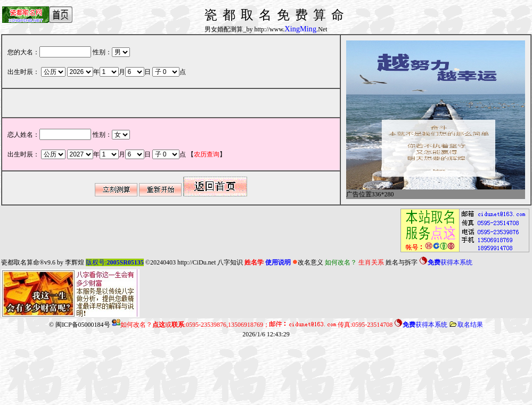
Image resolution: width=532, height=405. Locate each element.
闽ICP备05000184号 (83, 325)
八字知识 (230, 262)
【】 (207, 154)
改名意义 (308, 262)
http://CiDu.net (197, 262)
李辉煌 (75, 262)
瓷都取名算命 (20, 262)
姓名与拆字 (402, 262)
